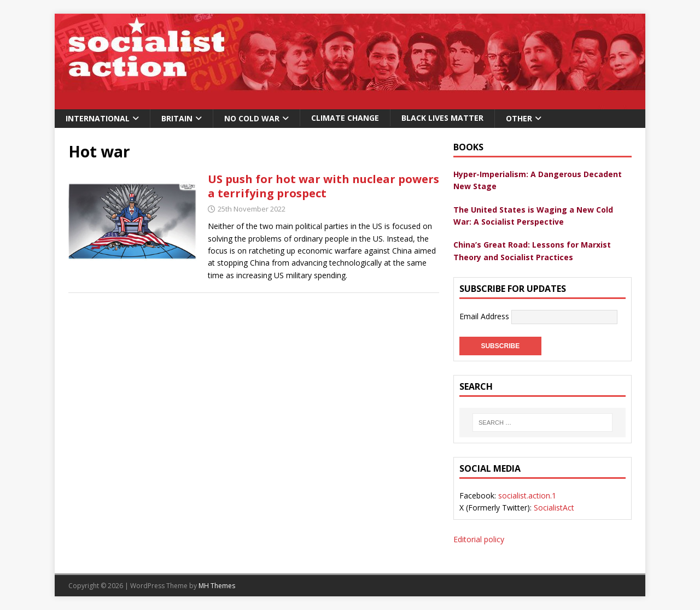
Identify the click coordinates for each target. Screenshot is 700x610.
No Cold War (252, 118)
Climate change (345, 118)
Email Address (485, 316)
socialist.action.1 (527, 495)
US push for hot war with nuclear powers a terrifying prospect (323, 186)
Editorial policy (479, 539)
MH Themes (217, 586)
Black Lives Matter (442, 118)
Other (519, 118)
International (98, 118)
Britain (177, 118)
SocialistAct (554, 508)
